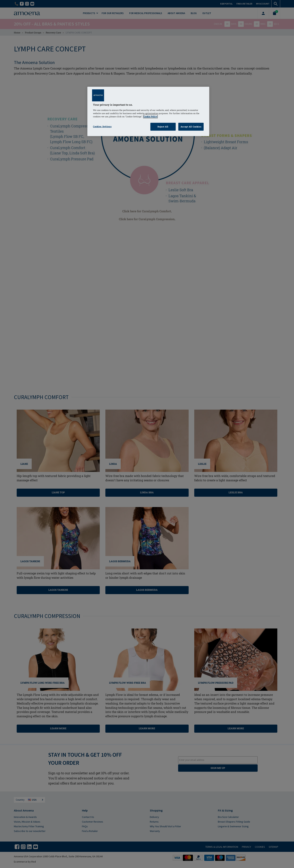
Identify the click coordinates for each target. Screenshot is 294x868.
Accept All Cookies (191, 127)
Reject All (163, 127)
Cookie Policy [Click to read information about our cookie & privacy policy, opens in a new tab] (150, 116)
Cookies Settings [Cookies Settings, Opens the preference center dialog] (102, 126)
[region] (148, 111)
